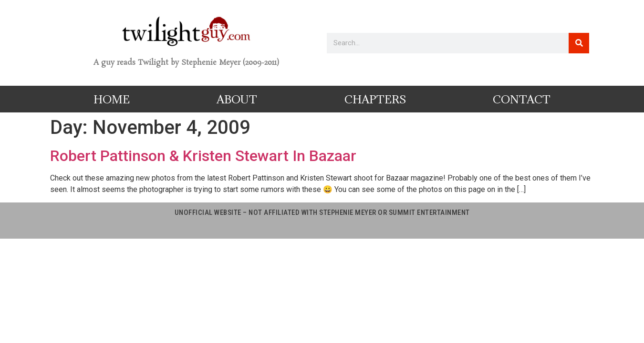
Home (112, 99)
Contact (522, 99)
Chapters (375, 99)
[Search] (579, 43)
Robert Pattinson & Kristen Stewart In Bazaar (203, 156)
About (237, 99)
